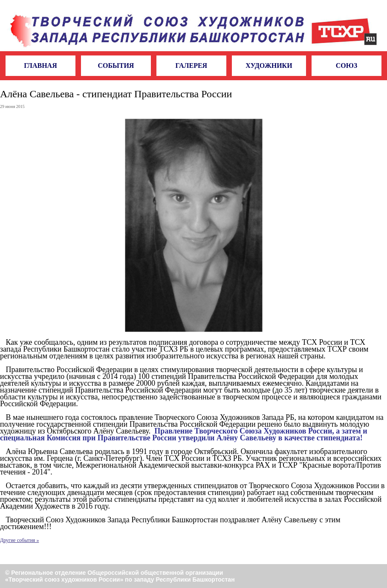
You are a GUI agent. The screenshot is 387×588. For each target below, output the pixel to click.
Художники (269, 65)
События (116, 65)
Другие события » (19, 540)
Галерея (192, 65)
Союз (347, 65)
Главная (40, 65)
